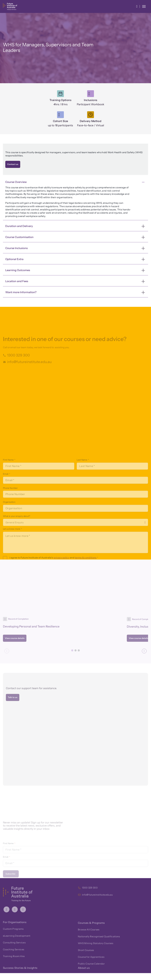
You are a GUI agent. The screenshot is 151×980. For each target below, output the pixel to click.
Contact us (13, 164)
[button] (137, 6)
